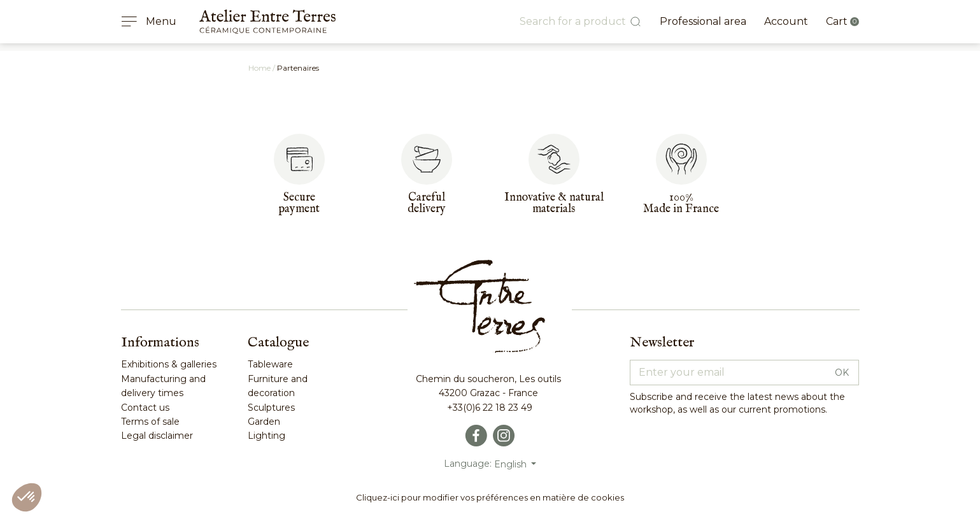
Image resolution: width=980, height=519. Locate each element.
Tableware (270, 364)
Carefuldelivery (427, 203)
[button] (27, 497)
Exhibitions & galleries (169, 364)
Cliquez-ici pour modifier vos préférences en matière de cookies (490, 497)
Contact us (145, 408)
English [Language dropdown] (512, 464)
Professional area (703, 21)
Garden (264, 422)
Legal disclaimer (157, 436)
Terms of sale (150, 422)
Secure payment (299, 203)
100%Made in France (681, 203)
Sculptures (271, 408)
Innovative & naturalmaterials (554, 203)
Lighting (266, 436)
